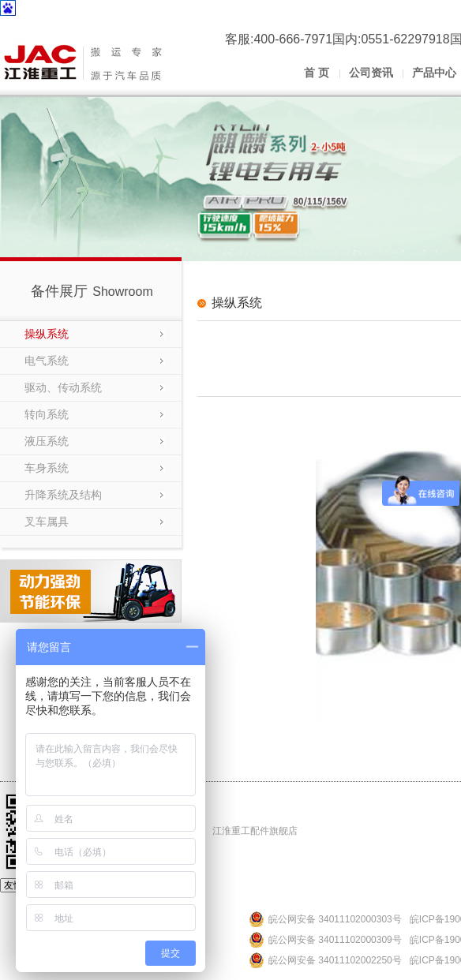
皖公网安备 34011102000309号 (335, 940)
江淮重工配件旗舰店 (255, 831)
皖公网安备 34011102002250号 (335, 960)
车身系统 (47, 468)
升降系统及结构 (63, 495)
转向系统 (47, 414)
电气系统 (47, 361)
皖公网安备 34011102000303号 (335, 919)
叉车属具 (47, 522)
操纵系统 (47, 334)
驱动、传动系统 (63, 387)
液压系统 (47, 441)
